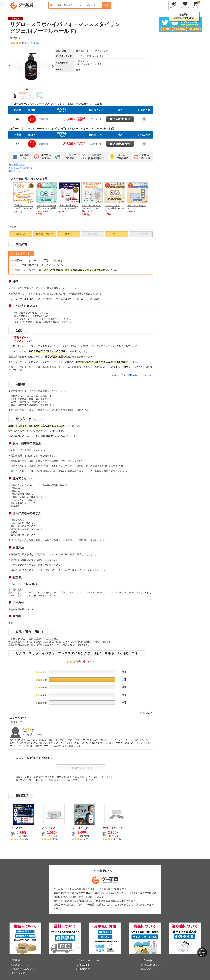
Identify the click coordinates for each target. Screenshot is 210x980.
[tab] (27, 89)
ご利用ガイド (17, 164)
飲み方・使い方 (44, 234)
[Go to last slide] (10, 66)
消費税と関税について (153, 965)
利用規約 (16, 960)
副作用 (68, 234)
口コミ (117, 234)
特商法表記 (147, 960)
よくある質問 (18, 973)
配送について (16, 171)
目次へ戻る (202, 954)
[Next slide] (52, 66)
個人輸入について (20, 965)
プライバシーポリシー (88, 960)
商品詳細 (20, 234)
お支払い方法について (21, 168)
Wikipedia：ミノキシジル (140, 375)
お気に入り (185, 7)
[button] (15, 96)
